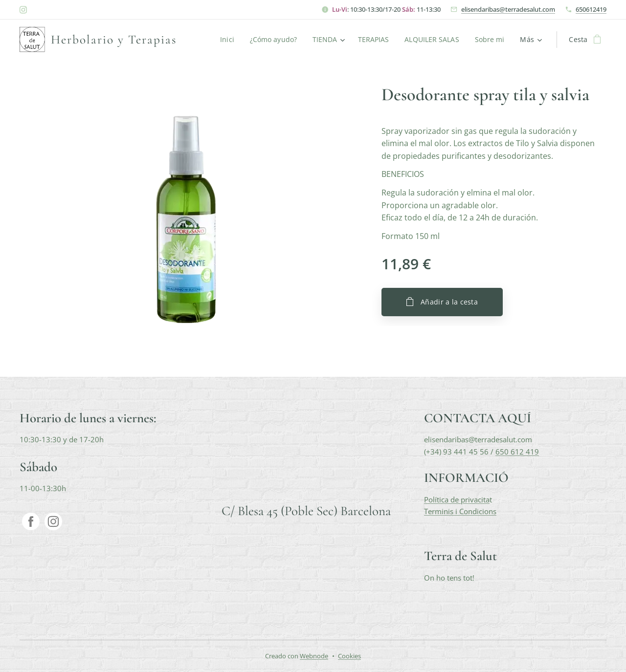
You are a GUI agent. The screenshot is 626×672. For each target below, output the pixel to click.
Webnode (314, 656)
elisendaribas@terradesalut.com (508, 9)
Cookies (349, 656)
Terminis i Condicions (460, 511)
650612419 (591, 9)
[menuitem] (225, 40)
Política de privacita (457, 499)
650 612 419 (517, 451)
